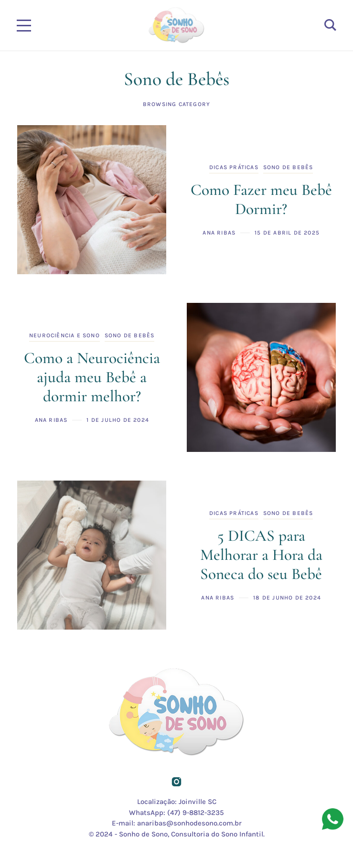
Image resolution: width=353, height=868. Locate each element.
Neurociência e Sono (64, 335)
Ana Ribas (219, 233)
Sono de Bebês (288, 167)
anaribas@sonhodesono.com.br (189, 823)
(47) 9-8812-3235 (196, 813)
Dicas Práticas (234, 167)
